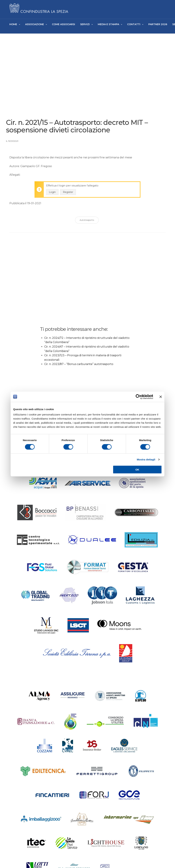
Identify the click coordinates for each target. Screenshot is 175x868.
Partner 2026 (158, 24)
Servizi (85, 24)
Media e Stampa (108, 24)
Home (13, 24)
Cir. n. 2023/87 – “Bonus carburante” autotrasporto (79, 366)
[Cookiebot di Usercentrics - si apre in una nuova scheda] (138, 397)
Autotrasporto (87, 222)
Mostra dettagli (146, 459)
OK (137, 470)
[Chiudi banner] (161, 397)
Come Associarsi (63, 24)
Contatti (134, 24)
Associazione (35, 24)
